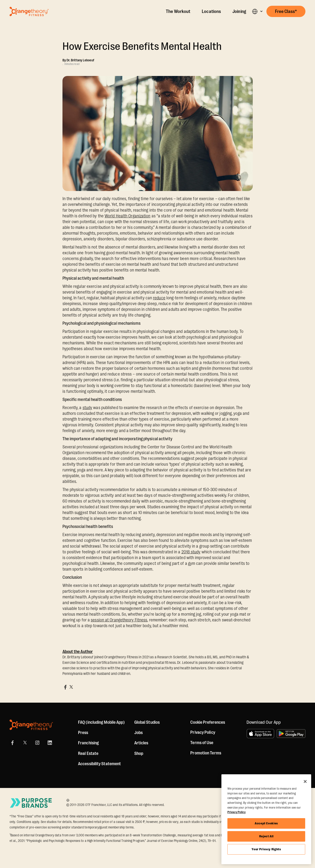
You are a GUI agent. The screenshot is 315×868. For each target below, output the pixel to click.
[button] (257, 11)
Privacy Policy (203, 732)
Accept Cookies (266, 823)
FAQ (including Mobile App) (101, 722)
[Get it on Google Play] (291, 734)
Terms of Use (202, 743)
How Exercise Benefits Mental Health (142, 46)
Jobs (138, 733)
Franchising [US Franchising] (88, 743)
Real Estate (88, 753)
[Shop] (139, 753)
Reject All (266, 836)
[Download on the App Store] (260, 734)
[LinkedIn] (50, 743)
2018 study (191, 552)
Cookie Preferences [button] (208, 722)
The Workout (178, 12)
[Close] (305, 781)
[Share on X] (71, 687)
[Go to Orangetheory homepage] (29, 12)
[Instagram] (37, 743)
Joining (239, 12)
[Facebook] (12, 743)
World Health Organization (128, 216)
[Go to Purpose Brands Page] (31, 803)
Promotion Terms (206, 753)
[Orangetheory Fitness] (31, 725)
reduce (159, 298)
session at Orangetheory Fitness (119, 620)
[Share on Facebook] (65, 687)
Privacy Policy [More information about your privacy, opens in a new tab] (236, 812)
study (87, 408)
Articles (141, 743)
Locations (211, 12)
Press (83, 733)
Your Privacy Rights (266, 849)
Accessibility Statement (99, 764)
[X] (25, 743)
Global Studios (147, 722)
